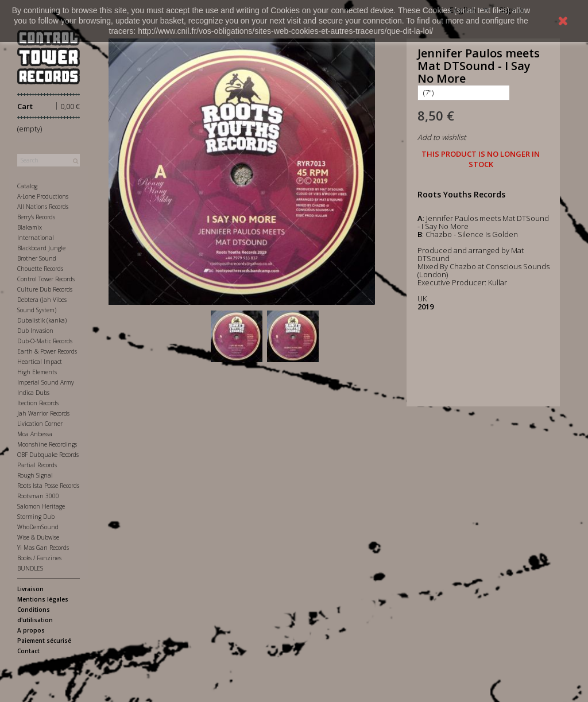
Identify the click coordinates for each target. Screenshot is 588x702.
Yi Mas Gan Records (43, 548)
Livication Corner (40, 424)
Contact (28, 651)
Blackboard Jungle (41, 248)
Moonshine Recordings (47, 444)
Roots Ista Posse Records (48, 486)
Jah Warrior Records (43, 413)
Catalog (27, 186)
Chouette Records (40, 269)
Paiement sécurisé (44, 641)
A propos (31, 630)
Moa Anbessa (35, 434)
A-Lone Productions (43, 196)
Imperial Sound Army (46, 382)
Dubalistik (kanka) (42, 320)
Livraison (30, 589)
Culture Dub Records (45, 289)
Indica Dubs (33, 393)
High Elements (37, 372)
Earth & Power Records (47, 351)
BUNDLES (30, 568)
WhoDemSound (38, 527)
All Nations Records (43, 207)
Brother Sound (37, 258)
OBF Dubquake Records (48, 455)
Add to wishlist (442, 137)
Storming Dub (36, 517)
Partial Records (37, 465)
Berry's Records (36, 217)
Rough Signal (35, 475)
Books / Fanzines (39, 558)
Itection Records (38, 403)
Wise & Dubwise (38, 537)
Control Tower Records (46, 279)
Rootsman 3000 (38, 496)
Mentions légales (43, 599)
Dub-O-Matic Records (45, 341)
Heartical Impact (40, 362)
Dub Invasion (35, 331)
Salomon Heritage (41, 506)
